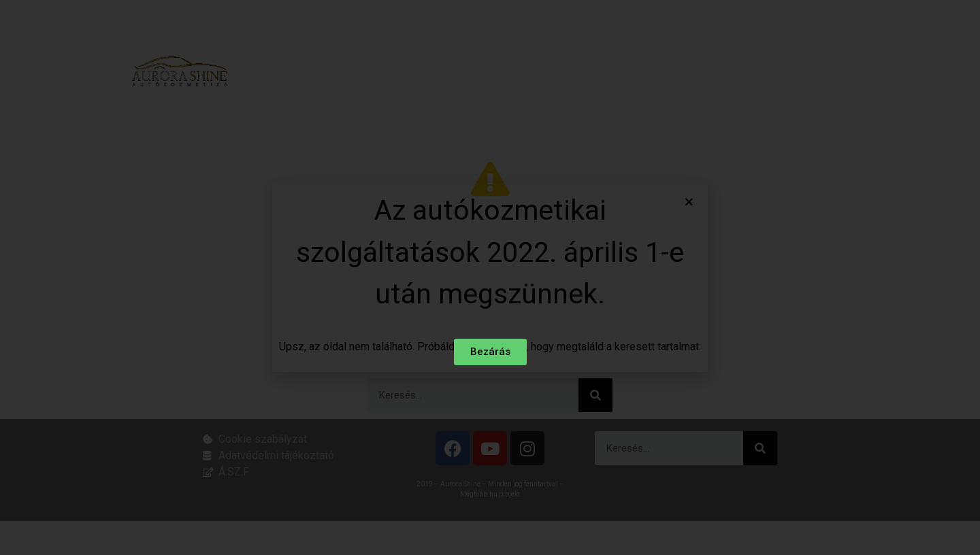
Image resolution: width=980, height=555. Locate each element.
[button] (689, 202)
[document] (490, 277)
